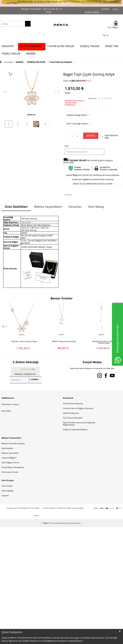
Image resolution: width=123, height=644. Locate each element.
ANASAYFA (8, 46)
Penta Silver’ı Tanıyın (10, 404)
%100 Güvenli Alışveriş (73, 403)
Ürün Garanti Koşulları (73, 417)
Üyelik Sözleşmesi (71, 412)
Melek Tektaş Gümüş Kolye (64, 341)
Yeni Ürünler (7, 485)
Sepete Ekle (91, 136)
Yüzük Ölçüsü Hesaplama (13, 467)
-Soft (45, 522)
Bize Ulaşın (6, 410)
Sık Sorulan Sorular (10, 471)
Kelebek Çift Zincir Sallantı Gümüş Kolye (104, 342)
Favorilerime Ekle (111, 137)
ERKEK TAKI (112, 46)
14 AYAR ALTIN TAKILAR (61, 46)
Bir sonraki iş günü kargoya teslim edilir (88, 161)
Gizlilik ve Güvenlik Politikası (75, 429)
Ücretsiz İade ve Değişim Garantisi (78, 408)
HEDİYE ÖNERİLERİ (30, 46)
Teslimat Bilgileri (9, 457)
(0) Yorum (93, 98)
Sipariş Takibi (92, 12)
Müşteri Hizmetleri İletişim (13, 443)
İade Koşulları (8, 448)
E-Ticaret (52, 522)
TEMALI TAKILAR (11, 54)
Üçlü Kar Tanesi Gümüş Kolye (24, 341)
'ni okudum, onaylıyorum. (24, 370)
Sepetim (5, 495)
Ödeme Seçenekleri (10, 452)
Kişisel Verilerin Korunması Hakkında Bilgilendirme (79, 423)
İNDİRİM (31, 54)
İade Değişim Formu (10, 462)
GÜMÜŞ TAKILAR (90, 46)
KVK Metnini (26, 369)
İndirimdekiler (8, 490)
